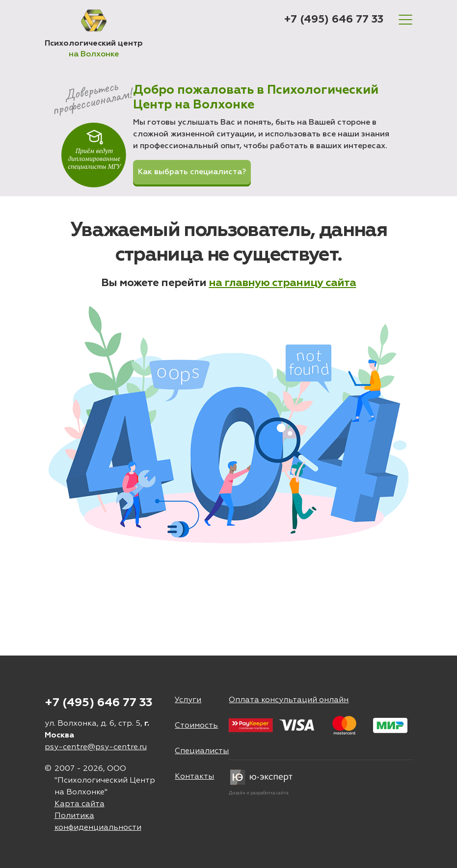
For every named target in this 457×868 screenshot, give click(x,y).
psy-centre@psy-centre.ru (96, 747)
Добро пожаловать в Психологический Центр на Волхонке (256, 98)
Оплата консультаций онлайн (289, 700)
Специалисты (202, 751)
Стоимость (196, 726)
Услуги (188, 700)
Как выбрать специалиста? (192, 172)
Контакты (194, 777)
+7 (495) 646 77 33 (334, 20)
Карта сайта (80, 804)
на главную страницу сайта (282, 283)
